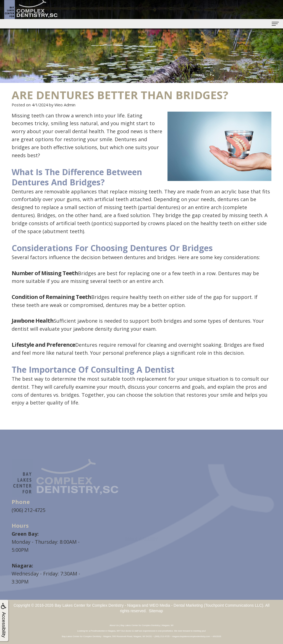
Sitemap (156, 611)
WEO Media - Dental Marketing (176, 605)
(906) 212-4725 (28, 510)
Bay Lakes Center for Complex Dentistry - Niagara (98, 605)
